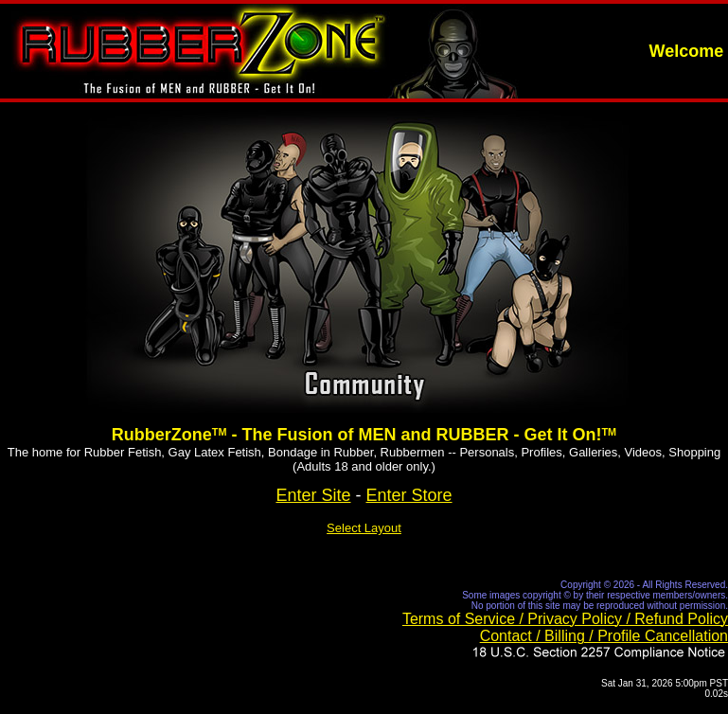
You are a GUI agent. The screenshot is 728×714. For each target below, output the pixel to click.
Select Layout (364, 528)
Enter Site (313, 495)
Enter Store (409, 495)
